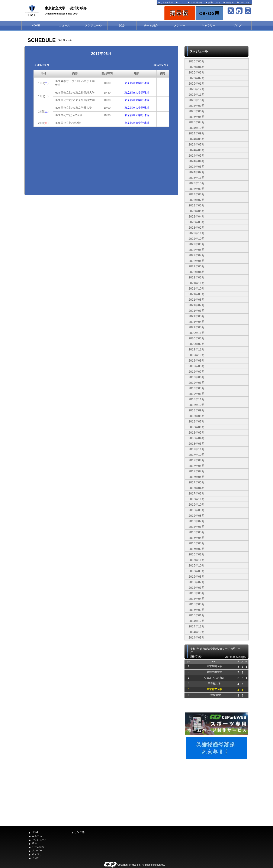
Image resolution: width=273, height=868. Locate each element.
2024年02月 (197, 172)
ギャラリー (208, 25)
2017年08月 (197, 466)
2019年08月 (197, 366)
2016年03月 (197, 543)
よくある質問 (167, 3)
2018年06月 (197, 427)
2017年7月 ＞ (161, 65)
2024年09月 (197, 133)
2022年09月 (197, 244)
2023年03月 (197, 222)
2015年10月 (197, 565)
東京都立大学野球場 (137, 83)
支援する (230, 3)
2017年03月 (197, 493)
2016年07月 (197, 521)
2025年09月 (197, 106)
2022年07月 (197, 255)
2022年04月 (197, 272)
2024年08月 (197, 139)
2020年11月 (197, 333)
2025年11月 (197, 95)
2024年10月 (197, 128)
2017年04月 (197, 488)
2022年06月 (197, 261)
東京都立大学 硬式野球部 (66, 8)
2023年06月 (197, 205)
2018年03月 (197, 444)
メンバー (180, 25)
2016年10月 (197, 505)
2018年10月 (197, 405)
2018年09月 (197, 410)
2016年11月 (197, 499)
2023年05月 (197, 211)
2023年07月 (197, 200)
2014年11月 (197, 626)
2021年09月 (197, 294)
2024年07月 (197, 144)
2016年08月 (197, 516)
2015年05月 (197, 593)
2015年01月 (197, 615)
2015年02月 (197, 610)
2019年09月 (197, 360)
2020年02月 (197, 344)
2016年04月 (197, 538)
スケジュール (93, 25)
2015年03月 (197, 604)
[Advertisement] (216, 792)
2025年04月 (197, 122)
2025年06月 (197, 111)
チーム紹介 (151, 25)
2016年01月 (197, 554)
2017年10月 (197, 455)
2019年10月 (197, 355)
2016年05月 (197, 532)
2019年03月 (197, 394)
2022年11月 (197, 233)
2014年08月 (197, 637)
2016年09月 (197, 510)
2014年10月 (197, 632)
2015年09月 (197, 571)
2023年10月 (197, 183)
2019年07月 (197, 372)
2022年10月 (197, 239)
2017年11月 (197, 449)
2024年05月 (197, 156)
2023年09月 (197, 189)
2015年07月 (197, 582)
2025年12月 (197, 89)
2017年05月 (197, 482)
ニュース (64, 25)
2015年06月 (197, 588)
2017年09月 (197, 460)
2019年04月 (197, 388)
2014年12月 (197, 621)
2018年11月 (197, 399)
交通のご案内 (214, 3)
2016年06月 (197, 527)
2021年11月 (197, 283)
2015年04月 (197, 599)
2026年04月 (197, 67)
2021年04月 (197, 322)
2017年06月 (197, 477)
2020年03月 (197, 338)
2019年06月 (197, 377)
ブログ (237, 25)
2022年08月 (197, 250)
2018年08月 (197, 416)
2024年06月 (197, 150)
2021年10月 (197, 288)
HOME (36, 25)
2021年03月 (197, 327)
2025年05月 (197, 117)
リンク (182, 3)
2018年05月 (197, 433)
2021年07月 (197, 305)
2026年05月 (197, 61)
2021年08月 (197, 300)
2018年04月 (197, 438)
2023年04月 (197, 216)
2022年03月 (197, 277)
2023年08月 (197, 194)
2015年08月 (197, 577)
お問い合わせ (196, 3)
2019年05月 (197, 383)
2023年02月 (197, 228)
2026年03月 (197, 72)
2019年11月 (197, 349)
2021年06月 (197, 311)
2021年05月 (197, 316)
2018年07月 (197, 421)
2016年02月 (197, 549)
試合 (122, 25)
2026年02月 (197, 78)
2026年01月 (197, 84)
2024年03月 (197, 167)
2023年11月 (197, 178)
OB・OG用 (245, 3)
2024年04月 (197, 161)
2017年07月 (197, 471)
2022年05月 (197, 266)
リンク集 (80, 832)
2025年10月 (197, 100)
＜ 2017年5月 (41, 65)
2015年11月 (197, 560)
